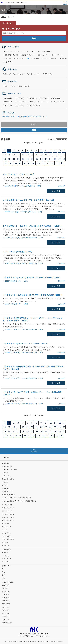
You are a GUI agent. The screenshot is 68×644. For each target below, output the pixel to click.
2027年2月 (8, 105)
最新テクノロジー (27, 55)
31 (18, 159)
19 (28, 155)
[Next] (62, 163)
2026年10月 (20, 102)
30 (14, 159)
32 (23, 159)
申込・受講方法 (7, 466)
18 (23, 155)
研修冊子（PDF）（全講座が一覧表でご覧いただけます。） (25, 117)
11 (56, 151)
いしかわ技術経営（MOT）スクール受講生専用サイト (20, 501)
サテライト (8, 62)
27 (64, 155)
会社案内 (5, 482)
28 (5, 159)
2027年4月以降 (34, 105)
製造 (12, 86)
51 (48, 163)
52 (52, 163)
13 (65, 151)
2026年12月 (47, 102)
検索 (34, 39)
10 (51, 151)
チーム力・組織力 (45, 51)
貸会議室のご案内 (8, 479)
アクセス (5, 473)
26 (60, 155)
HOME (3, 17)
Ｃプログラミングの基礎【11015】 (18, 252)
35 (37, 159)
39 (55, 159)
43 (11, 163)
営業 (20, 86)
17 (18, 155)
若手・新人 (48, 74)
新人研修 (63, 58)
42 (7, 163)
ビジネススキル (28, 51)
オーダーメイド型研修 (9, 470)
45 (20, 163)
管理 (27, 86)
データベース (19, 58)
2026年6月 (32, 98)
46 (25, 163)
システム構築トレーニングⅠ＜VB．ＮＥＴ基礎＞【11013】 (29, 200)
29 (9, 159)
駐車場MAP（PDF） (9, 495)
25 (55, 155)
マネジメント (19, 74)
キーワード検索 (11, 29)
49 (39, 163)
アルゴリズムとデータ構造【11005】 (19, 174)
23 (46, 155)
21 (37, 155)
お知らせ (5, 485)
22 (41, 155)
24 (51, 155)
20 (32, 155)
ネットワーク (57, 55)
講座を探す (6, 463)
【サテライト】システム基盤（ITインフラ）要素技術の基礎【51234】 (33, 295)
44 (16, 163)
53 (57, 163)
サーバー (7, 58)
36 (41, 159)
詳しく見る (56, 191)
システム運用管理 (49, 58)
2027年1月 (60, 102)
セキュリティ (43, 55)
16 (14, 155)
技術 (5, 86)
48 (34, 163)
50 (43, 163)
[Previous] (4, 151)
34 (32, 159)
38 (51, 159)
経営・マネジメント (11, 51)
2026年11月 (34, 102)
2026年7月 (44, 98)
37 (46, 159)
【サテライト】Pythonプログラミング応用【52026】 (26, 344)
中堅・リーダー (34, 74)
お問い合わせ (7, 476)
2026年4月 (8, 98)
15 (9, 155)
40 (60, 159)
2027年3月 (20, 105)
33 (28, 159)
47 (30, 163)
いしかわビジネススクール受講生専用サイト (17, 498)
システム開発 (33, 58)
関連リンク (6, 488)
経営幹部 (7, 74)
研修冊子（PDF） (8, 492)
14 (5, 155)
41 (64, 159)
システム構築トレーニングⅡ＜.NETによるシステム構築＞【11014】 (33, 226)
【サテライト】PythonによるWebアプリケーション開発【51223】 (32, 278)
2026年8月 (57, 98)
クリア (34, 125)
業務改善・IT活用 (10, 55)
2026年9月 (8, 102)
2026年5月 (20, 98)
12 (60, 151)
